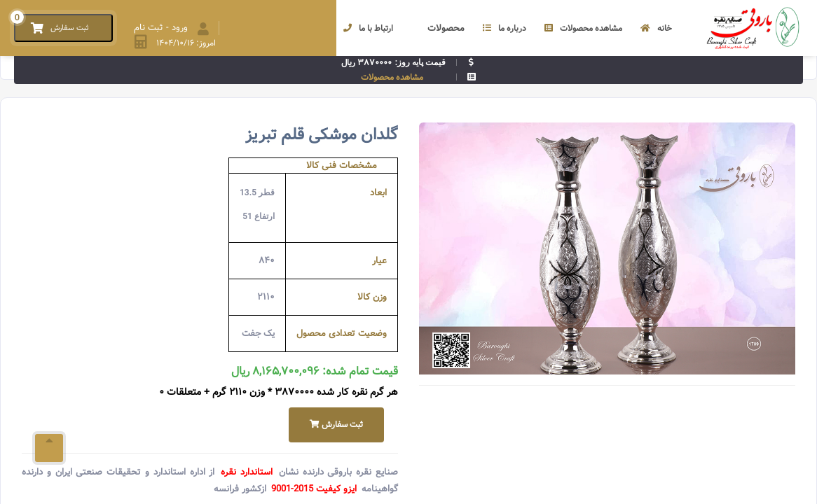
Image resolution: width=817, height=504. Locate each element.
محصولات (438, 28)
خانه (656, 28)
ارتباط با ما (368, 28)
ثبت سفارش (336, 425)
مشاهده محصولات (583, 28)
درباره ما (504, 28)
